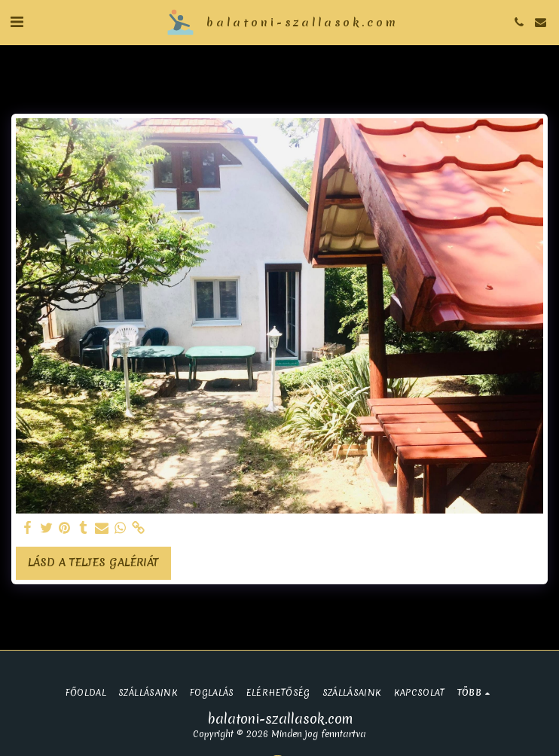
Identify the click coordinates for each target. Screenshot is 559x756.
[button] (17, 21)
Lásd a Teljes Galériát (93, 562)
